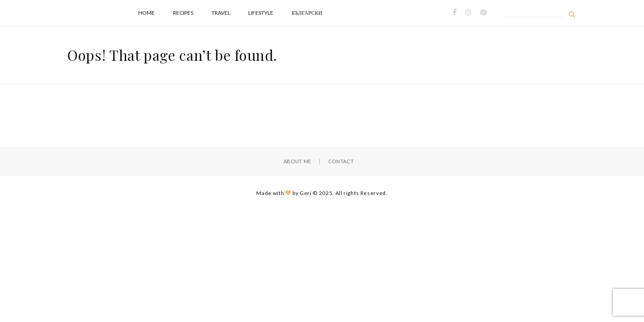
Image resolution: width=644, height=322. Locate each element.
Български (307, 13)
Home (146, 13)
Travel (221, 13)
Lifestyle (261, 13)
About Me (297, 161)
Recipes (183, 13)
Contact (341, 161)
